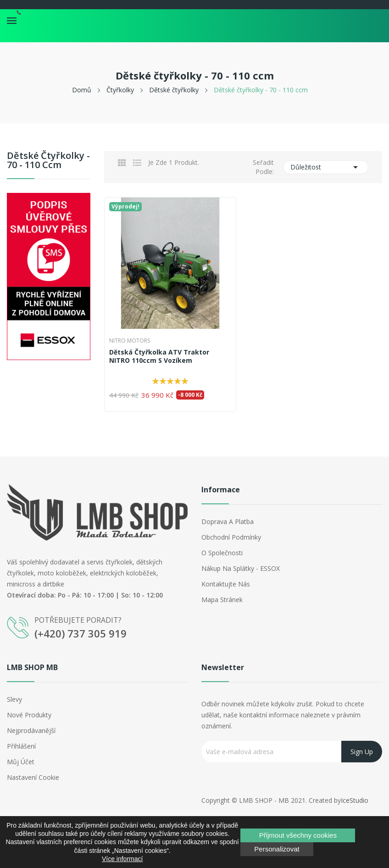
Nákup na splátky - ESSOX (241, 568)
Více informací (122, 859)
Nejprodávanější (31, 730)
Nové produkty (29, 715)
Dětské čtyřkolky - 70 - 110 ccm (48, 161)
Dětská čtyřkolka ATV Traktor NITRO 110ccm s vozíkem (159, 356)
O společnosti (222, 553)
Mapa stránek (222, 600)
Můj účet (21, 762)
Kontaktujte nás (226, 584)
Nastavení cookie (33, 777)
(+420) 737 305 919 (81, 633)
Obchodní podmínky (231, 537)
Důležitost (326, 167)
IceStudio (355, 800)
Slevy (14, 699)
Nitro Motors (130, 341)
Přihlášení (21, 746)
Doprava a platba (228, 521)
